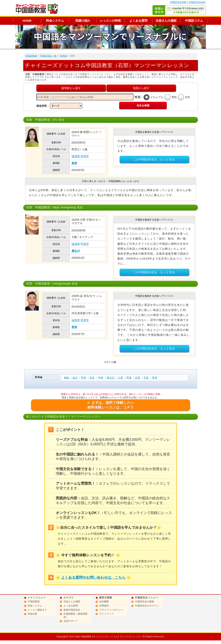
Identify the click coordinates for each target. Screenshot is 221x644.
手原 (146, 378)
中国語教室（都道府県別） (75, 615)
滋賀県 (76, 156)
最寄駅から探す (71, 88)
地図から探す (141, 88)
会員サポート (71, 621)
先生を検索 (143, 105)
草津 (74, 163)
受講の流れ (83, 21)
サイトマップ (106, 614)
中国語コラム (194, 21)
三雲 (121, 378)
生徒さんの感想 (166, 21)
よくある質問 (138, 21)
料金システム (55, 21)
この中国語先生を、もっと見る (154, 159)
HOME (27, 21)
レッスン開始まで (37, 610)
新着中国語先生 (72, 610)
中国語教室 (31, 56)
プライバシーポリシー (111, 610)
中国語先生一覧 (48, 56)
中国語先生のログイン (147, 606)
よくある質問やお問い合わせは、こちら (93, 578)
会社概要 (104, 602)
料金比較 (33, 614)
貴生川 (76, 251)
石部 (138, 378)
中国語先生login (197, 2)
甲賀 (84, 378)
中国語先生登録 (178, 2)
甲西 (129, 378)
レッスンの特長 (110, 21)
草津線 (64, 56)
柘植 (67, 378)
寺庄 (92, 378)
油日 (75, 378)
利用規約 (104, 606)
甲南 (101, 378)
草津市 (85, 156)
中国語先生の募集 (145, 602)
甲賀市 (85, 244)
